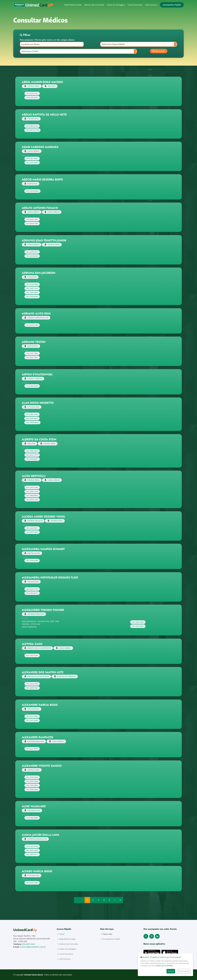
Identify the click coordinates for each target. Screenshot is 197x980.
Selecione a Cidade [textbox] (30, 51)
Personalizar (184, 971)
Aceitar (171, 971)
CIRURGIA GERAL (32, 86)
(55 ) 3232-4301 (32, 94)
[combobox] (139, 44)
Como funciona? (135, 5)
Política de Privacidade (164, 966)
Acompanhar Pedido (172, 5)
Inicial (62, 934)
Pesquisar (159, 51)
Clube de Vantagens (116, 5)
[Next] (115, 900)
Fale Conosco (151, 5)
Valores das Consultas (94, 5)
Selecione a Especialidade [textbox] (113, 44)
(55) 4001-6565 (29, 944)
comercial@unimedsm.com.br (33, 947)
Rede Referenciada (73, 5)
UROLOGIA (50, 86)
